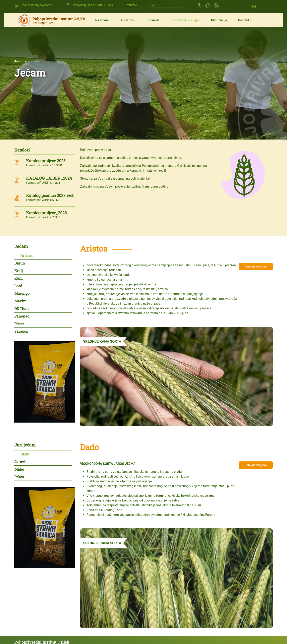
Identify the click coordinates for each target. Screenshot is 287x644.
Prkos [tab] (19, 477)
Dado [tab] (25, 454)
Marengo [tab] (22, 293)
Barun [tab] (20, 263)
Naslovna (102, 20)
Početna (20, 61)
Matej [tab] (19, 469)
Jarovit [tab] (20, 462)
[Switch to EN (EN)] (254, 6)
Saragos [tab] (21, 331)
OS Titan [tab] (22, 309)
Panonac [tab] (22, 316)
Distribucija (219, 20)
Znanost (153, 20)
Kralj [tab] (19, 271)
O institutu (127, 20)
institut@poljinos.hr (40, 5)
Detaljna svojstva (256, 266)
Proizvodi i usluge (185, 20)
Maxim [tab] (20, 301)
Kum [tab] (18, 278)
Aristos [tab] (26, 256)
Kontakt (243, 20)
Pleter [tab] (19, 324)
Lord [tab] (18, 286)
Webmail (132, 5)
